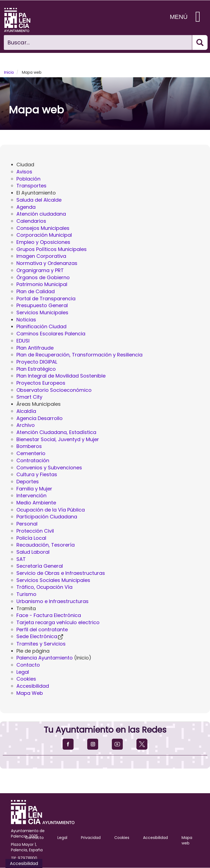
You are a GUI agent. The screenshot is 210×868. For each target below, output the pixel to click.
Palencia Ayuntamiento (45, 658)
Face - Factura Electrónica (49, 615)
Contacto (28, 665)
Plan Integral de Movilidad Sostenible (61, 376)
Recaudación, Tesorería (46, 545)
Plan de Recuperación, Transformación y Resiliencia (79, 355)
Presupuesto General (42, 305)
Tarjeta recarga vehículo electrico (58, 622)
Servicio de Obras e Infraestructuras (61, 573)
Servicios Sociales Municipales (53, 580)
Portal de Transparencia (46, 299)
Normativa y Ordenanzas (47, 263)
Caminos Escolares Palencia (51, 334)
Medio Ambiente (36, 503)
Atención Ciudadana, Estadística (56, 432)
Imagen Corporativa (41, 256)
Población (28, 179)
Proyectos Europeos (41, 383)
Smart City (29, 397)
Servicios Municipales (42, 312)
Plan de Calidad (36, 291)
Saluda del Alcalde (39, 200)
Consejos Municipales (43, 228)
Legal (23, 672)
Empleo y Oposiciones (43, 242)
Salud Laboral (33, 552)
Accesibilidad (33, 686)
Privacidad (91, 838)
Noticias (26, 320)
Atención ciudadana (41, 214)
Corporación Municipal (44, 235)
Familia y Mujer (34, 489)
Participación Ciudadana (47, 517)
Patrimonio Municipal (42, 284)
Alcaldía (26, 411)
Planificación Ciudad (41, 326)
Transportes (31, 186)
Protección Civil (35, 531)
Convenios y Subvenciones (49, 468)
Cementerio (31, 453)
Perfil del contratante (42, 629)
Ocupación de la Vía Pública (51, 510)
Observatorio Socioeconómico (54, 390)
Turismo (26, 594)
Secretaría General (40, 566)
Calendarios (31, 221)
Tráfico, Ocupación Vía (44, 587)
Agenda (26, 207)
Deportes (28, 482)
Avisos (24, 172)
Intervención (31, 496)
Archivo (26, 425)
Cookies (26, 679)
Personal (27, 524)
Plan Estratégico (36, 369)
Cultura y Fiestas (37, 474)
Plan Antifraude (35, 348)
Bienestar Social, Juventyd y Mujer (58, 439)
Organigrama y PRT (40, 270)
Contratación (33, 460)
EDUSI (23, 341)
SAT (21, 559)
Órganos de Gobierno (43, 277)
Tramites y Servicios (41, 644)
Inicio (9, 72)
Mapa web (187, 840)
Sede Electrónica (40, 636)
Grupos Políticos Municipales (52, 249)
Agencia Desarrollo (40, 418)
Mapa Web (30, 693)
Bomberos (29, 446)
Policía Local (31, 538)
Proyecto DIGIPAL (37, 362)
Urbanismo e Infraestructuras (52, 601)
